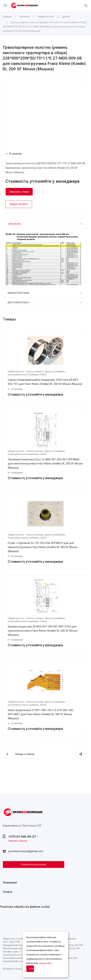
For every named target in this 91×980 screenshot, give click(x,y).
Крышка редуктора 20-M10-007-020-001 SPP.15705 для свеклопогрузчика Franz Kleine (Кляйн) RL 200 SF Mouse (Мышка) (43, 631)
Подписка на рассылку (34, 864)
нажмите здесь (45, 963)
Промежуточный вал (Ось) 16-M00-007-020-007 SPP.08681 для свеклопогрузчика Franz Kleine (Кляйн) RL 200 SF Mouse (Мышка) (45, 464)
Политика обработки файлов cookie (25, 907)
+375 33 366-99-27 (22, 837)
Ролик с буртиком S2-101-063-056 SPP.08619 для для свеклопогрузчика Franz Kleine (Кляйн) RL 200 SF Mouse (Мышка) (43, 547)
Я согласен (32, 969)
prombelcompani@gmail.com (26, 851)
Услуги (7, 892)
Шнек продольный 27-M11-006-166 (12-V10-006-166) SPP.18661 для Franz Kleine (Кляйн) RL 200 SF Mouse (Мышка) (41, 714)
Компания (10, 883)
